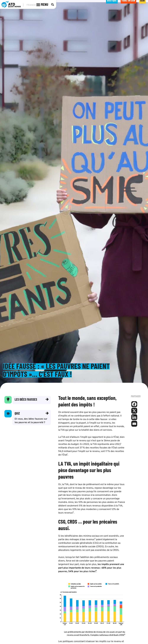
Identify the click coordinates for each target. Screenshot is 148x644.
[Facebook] (134, 404)
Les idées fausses (26, 400)
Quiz (17, 414)
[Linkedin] (134, 417)
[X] (134, 411)
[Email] (134, 424)
